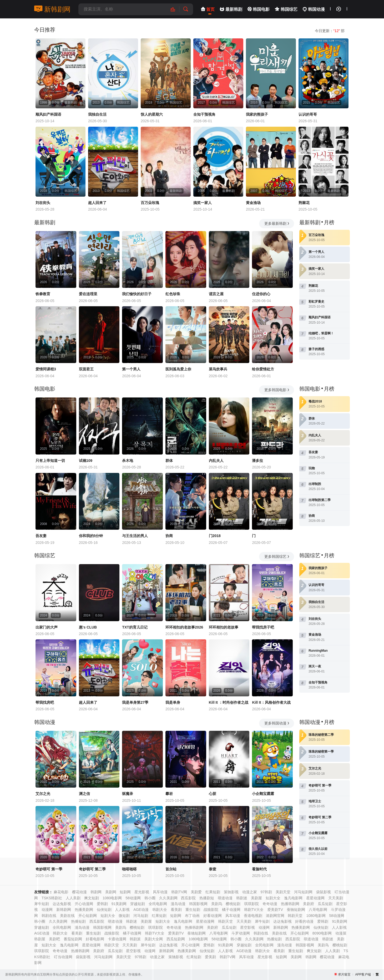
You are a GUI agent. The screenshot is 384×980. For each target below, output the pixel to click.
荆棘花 (304, 203)
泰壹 (213, 869)
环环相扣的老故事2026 (184, 627)
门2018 (215, 536)
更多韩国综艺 (277, 557)
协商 (169, 536)
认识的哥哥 (308, 114)
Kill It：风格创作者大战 (271, 702)
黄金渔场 (253, 203)
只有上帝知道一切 (50, 461)
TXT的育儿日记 (135, 627)
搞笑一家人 (203, 203)
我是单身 (173, 702)
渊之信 (84, 794)
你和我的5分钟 (91, 536)
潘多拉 (257, 461)
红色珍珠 (173, 294)
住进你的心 (261, 294)
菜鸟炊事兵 (218, 369)
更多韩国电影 (277, 390)
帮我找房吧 (45, 702)
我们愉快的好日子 (137, 294)
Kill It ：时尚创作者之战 (229, 702)
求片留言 (344, 974)
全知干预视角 (204, 114)
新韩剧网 (52, 9)
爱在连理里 (88, 294)
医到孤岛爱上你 (178, 369)
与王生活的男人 (135, 536)
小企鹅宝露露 (263, 794)
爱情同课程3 (46, 369)
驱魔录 (128, 794)
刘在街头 (43, 203)
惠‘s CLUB (88, 627)
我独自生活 (97, 114)
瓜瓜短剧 (229, 927)
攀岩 (169, 794)
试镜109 (86, 461)
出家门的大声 (47, 627)
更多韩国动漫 (277, 723)
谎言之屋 (216, 294)
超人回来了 (97, 203)
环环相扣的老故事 (224, 627)
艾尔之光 (43, 794)
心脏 (213, 794)
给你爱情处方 (263, 369)
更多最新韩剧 (277, 223)
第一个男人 (131, 369)
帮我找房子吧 (263, 627)
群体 (169, 461)
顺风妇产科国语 (48, 114)
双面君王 (86, 369)
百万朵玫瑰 (150, 203)
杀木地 (128, 461)
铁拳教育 (43, 294)
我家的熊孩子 (257, 114)
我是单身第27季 (135, 702)
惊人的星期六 (152, 114)
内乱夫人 (216, 461)
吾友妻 (41, 536)
